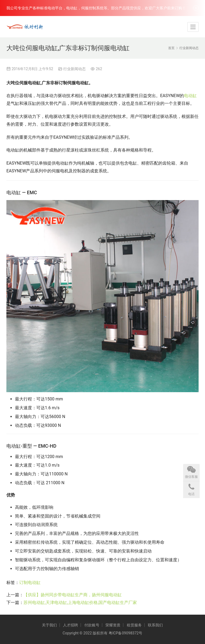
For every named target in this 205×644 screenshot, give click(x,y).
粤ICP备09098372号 (126, 633)
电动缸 (190, 96)
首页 (171, 48)
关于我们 (49, 625)
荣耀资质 (113, 625)
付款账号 (92, 625)
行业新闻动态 (74, 69)
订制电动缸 (30, 583)
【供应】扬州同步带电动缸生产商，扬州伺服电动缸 (73, 595)
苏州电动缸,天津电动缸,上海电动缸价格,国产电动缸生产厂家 (80, 603)
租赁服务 (134, 625)
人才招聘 (70, 625)
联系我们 (155, 625)
